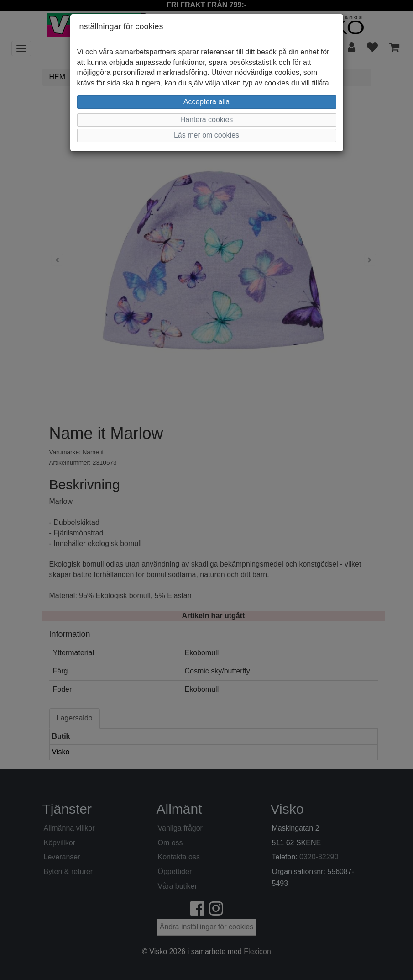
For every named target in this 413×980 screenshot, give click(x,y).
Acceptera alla (206, 102)
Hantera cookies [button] (207, 119)
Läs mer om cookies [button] (206, 135)
